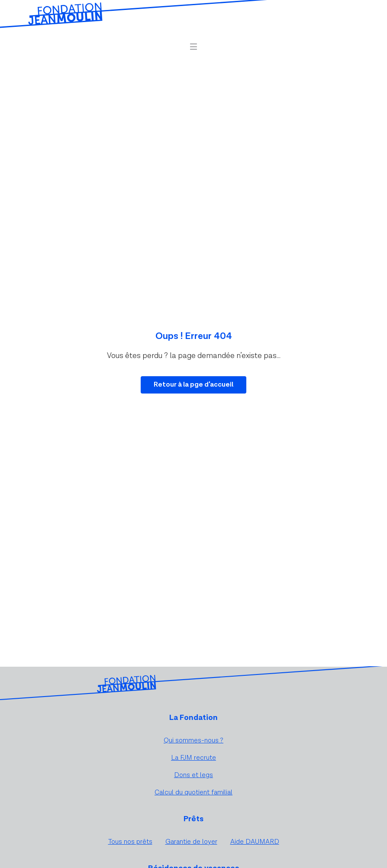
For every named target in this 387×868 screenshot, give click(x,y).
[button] (193, 47)
